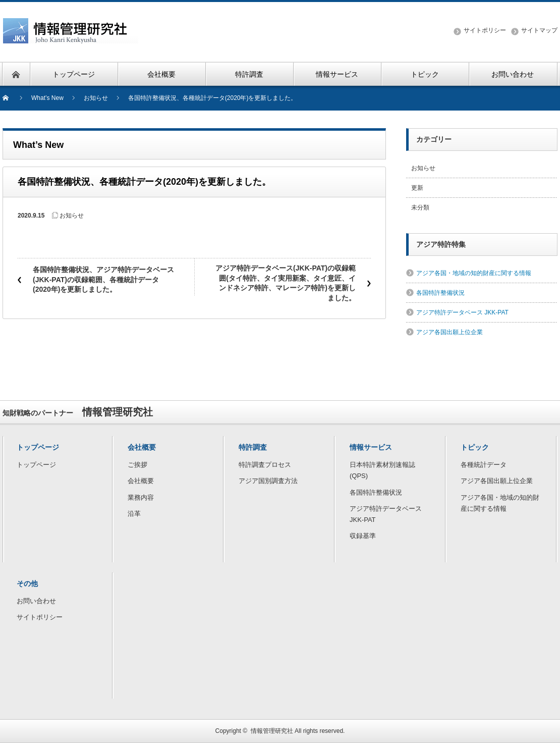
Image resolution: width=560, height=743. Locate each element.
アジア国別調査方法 (268, 481)
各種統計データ (484, 465)
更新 (417, 188)
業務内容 (141, 497)
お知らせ (72, 216)
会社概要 (141, 481)
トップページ (36, 465)
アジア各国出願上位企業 (450, 332)
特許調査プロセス (265, 465)
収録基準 (363, 536)
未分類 (420, 207)
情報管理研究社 (272, 731)
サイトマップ (539, 30)
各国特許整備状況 (440, 293)
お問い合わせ (36, 601)
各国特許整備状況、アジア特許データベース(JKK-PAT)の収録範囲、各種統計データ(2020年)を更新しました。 (103, 279)
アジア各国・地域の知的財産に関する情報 (474, 273)
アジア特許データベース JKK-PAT (462, 312)
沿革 (134, 514)
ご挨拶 (137, 465)
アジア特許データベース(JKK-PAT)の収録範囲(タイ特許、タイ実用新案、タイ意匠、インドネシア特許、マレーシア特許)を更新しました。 (286, 283)
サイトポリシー (485, 30)
